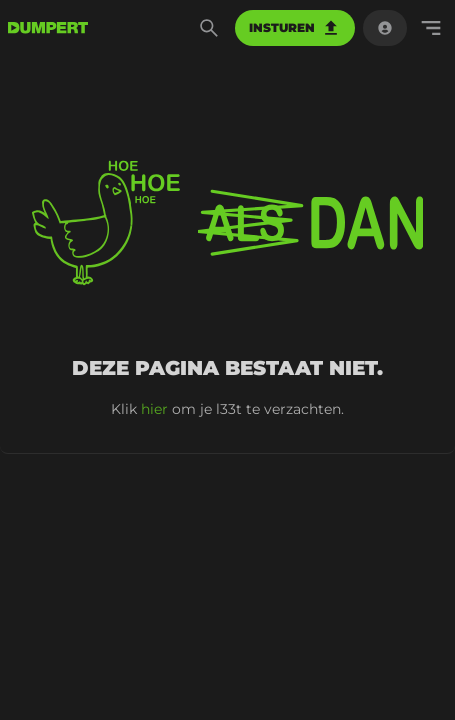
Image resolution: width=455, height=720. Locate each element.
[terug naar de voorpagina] (48, 28)
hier (154, 409)
